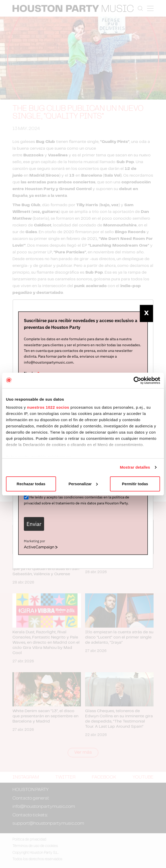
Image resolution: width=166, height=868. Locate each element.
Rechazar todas (31, 484)
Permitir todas (135, 484)
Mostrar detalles (135, 467)
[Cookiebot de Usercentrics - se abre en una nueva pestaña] (137, 380)
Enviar (34, 524)
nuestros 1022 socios (48, 407)
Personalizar (83, 484)
